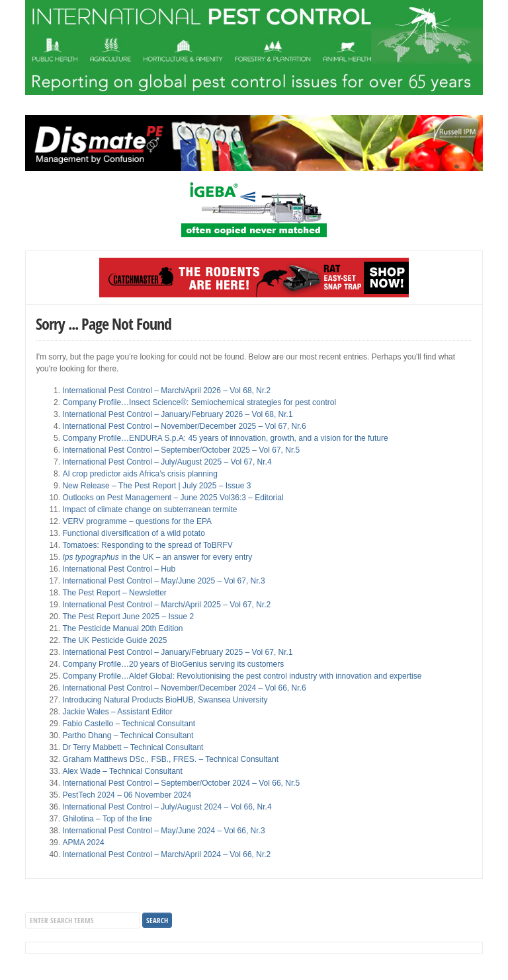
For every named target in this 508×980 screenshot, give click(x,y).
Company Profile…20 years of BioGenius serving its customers (173, 664)
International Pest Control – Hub (119, 569)
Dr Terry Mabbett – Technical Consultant (133, 747)
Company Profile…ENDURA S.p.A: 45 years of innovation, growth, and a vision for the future (225, 438)
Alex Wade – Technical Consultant (122, 771)
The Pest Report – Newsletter (114, 593)
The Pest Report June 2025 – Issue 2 (128, 617)
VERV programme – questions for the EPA (137, 521)
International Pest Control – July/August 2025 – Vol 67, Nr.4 (167, 462)
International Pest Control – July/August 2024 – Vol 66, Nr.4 (167, 807)
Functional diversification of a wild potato (133, 533)
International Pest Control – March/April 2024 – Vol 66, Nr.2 (166, 854)
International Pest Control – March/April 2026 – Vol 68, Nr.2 (166, 391)
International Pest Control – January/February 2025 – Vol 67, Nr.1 (177, 652)
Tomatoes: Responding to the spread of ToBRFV (147, 545)
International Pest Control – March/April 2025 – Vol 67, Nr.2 (166, 605)
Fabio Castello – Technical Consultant (129, 724)
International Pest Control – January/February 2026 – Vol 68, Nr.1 (177, 414)
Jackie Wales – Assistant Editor (117, 712)
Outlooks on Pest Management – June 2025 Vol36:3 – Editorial (173, 498)
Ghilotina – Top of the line (107, 819)
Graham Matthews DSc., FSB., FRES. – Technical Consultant (170, 759)
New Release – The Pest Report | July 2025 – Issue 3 (156, 486)
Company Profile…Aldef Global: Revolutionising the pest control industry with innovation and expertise (242, 676)
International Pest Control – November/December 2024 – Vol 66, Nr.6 (184, 688)
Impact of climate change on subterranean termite (149, 509)
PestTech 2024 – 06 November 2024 (127, 795)
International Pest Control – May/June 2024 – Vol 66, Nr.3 (163, 831)
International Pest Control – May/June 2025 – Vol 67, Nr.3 (163, 581)
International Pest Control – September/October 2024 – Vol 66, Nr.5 (181, 783)
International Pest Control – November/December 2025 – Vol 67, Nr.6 (184, 426)
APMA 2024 (83, 843)
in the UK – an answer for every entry (157, 557)
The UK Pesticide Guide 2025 (114, 640)
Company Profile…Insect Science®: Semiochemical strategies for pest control (199, 402)
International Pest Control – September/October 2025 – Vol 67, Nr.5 (181, 450)
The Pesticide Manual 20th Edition (122, 628)
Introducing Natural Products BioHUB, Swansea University (165, 700)
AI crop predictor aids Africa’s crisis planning (140, 474)
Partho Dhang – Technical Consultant (128, 735)
